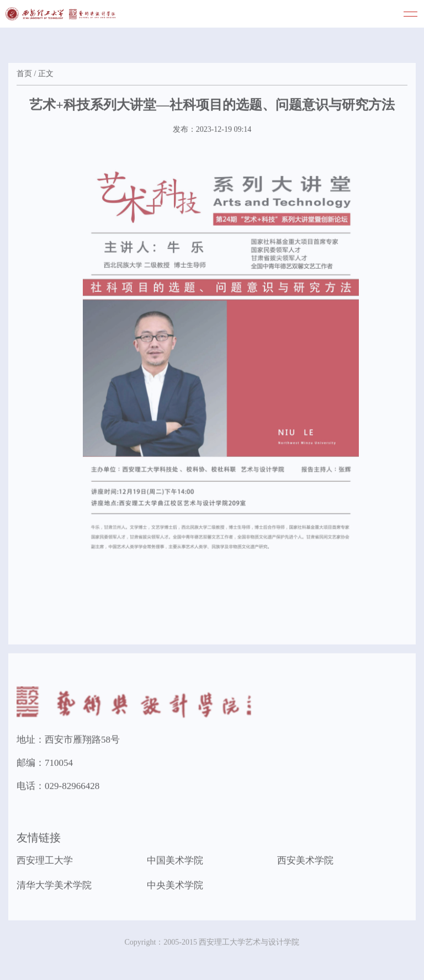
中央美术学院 (175, 886)
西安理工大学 (45, 862)
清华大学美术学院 (54, 886)
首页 (24, 75)
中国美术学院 (175, 862)
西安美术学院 (305, 862)
